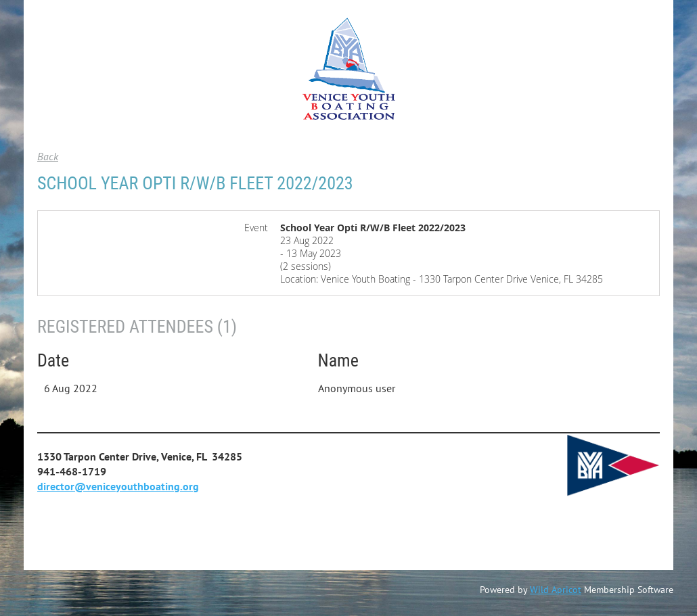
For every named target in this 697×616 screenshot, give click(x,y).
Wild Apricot (556, 590)
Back (48, 156)
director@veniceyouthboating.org (118, 486)
